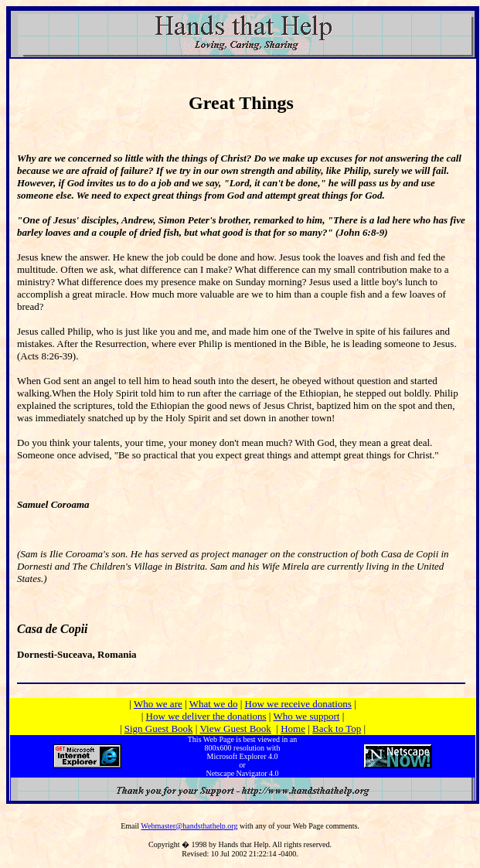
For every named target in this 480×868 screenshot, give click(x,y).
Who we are (158, 704)
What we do (214, 704)
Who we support (306, 716)
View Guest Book (235, 728)
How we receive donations (298, 704)
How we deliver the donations (206, 716)
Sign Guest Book (159, 728)
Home (293, 728)
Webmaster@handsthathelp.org (189, 826)
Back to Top (337, 728)
